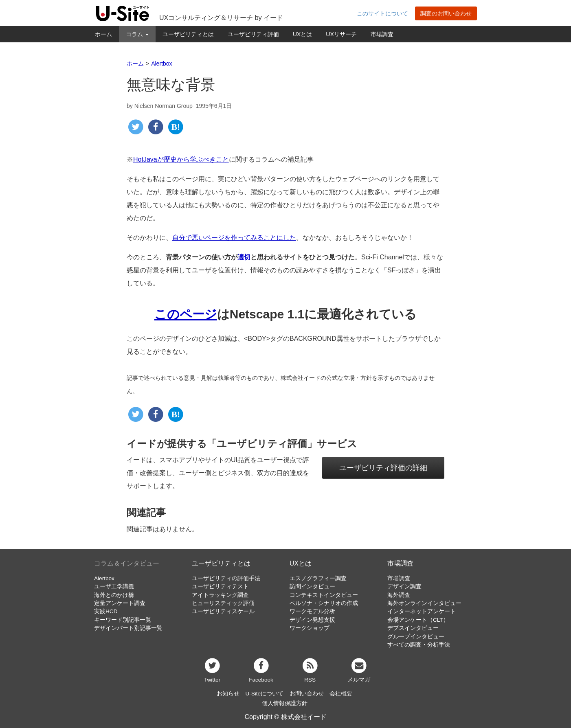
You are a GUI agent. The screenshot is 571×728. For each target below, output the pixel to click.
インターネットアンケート (422, 611)
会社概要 (341, 694)
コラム (137, 34)
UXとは (302, 34)
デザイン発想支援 (312, 620)
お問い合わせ (307, 694)
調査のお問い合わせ (446, 13)
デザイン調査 (404, 587)
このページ (186, 314)
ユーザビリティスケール (223, 611)
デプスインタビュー (413, 628)
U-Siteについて (264, 694)
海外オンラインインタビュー (424, 603)
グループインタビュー (416, 637)
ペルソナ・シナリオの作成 (324, 603)
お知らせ (228, 694)
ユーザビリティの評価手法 (226, 578)
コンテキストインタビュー (324, 595)
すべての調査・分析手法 (419, 645)
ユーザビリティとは (188, 34)
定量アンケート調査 (120, 603)
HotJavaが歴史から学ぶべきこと (181, 159)
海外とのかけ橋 (114, 595)
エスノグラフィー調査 (318, 578)
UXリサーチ (341, 34)
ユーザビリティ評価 (253, 34)
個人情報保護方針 (285, 703)
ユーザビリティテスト (220, 587)
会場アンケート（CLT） (418, 620)
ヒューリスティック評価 (223, 603)
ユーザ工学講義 (114, 587)
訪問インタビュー (312, 587)
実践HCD (106, 611)
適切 (244, 257)
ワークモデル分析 (312, 611)
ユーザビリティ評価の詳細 (383, 468)
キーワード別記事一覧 (123, 620)
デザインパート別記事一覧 (128, 628)
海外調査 (399, 595)
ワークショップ (310, 628)
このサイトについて (382, 13)
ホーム (103, 34)
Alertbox (104, 578)
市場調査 (382, 34)
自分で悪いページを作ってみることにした (234, 238)
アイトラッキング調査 (220, 595)
